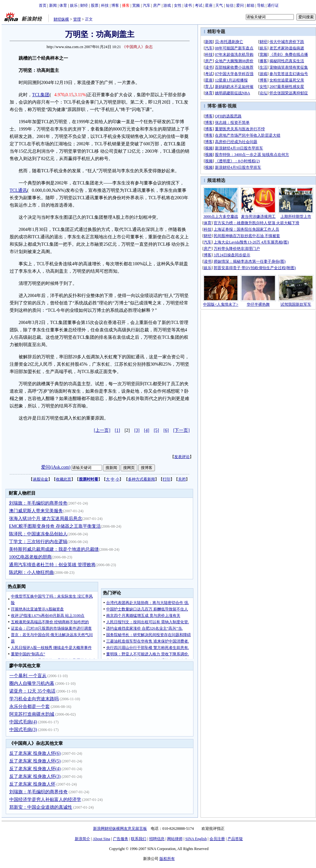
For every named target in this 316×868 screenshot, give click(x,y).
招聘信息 (157, 839)
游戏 (167, 5)
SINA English (196, 839)
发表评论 (182, 457)
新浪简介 (82, 839)
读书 (188, 5)
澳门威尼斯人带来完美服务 (36, 511)
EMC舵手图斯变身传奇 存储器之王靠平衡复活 (55, 526)
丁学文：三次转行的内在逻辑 (38, 542)
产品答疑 (235, 839)
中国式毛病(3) (23, 730)
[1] (117, 430)
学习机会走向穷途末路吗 (34, 699)
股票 (95, 5)
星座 (209, 5)
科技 (105, 5)
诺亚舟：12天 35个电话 (32, 691)
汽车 (147, 5)
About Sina (101, 839)
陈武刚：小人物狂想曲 (31, 572)
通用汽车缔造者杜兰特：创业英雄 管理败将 (52, 565)
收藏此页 (64, 479)
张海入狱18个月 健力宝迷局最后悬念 (46, 519)
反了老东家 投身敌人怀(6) (35, 753)
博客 (115, 5)
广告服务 (121, 839)
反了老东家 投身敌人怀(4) (35, 769)
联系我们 (139, 839)
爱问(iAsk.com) (56, 467)
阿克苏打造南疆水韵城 (32, 714)
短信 (230, 5)
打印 (167, 479)
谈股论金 (40, 479)
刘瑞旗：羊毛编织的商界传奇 (38, 503)
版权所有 (167, 859)
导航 (261, 5)
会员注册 (217, 839)
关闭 (182, 479)
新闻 (53, 5)
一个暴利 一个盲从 (28, 676)
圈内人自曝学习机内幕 (32, 683)
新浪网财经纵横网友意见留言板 (120, 829)
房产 (157, 5)
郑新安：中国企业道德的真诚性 (41, 807)
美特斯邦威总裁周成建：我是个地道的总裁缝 (54, 549)
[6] (166, 430)
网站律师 (175, 839)
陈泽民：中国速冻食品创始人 (38, 534)
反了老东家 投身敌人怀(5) (35, 761)
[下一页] (181, 430)
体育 (63, 5)
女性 (178, 5)
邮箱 (251, 5)
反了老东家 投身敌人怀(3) (35, 776)
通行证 (273, 5)
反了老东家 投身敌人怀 (32, 784)
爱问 (240, 5)
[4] (147, 430)
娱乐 (74, 5)
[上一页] (102, 430)
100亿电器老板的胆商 (30, 557)
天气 (219, 5)
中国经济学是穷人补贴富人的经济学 (45, 800)
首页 (43, 5)
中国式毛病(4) (23, 722)
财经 (84, 5)
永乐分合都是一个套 (30, 706)
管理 (77, 19)
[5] (156, 430)
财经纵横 (61, 19)
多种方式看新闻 (141, 479)
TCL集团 (41, 95)
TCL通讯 (18, 190)
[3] (137, 430)
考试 (199, 5)
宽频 (136, 5)
